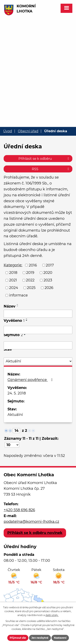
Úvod (8, 131)
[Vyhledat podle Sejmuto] (38, 345)
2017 (50, 265)
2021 (13, 280)
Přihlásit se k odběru (44, 159)
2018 (13, 273)
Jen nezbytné (40, 638)
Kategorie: (13, 265)
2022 (30, 280)
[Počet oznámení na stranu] (12, 445)
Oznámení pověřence (31, 380)
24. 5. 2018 (17, 393)
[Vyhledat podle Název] (38, 314)
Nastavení (60, 638)
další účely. (52, 615)
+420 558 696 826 (19, 510)
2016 (33, 265)
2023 (48, 280)
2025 (31, 288)
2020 (48, 273)
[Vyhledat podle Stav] (38, 361)
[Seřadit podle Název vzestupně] (18, 304)
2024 (14, 288)
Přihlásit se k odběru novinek (35, 533)
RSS (51, 169)
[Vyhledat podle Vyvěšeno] (38, 330)
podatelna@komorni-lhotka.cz (31, 522)
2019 (30, 273)
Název (10, 306)
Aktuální (15, 415)
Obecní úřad (28, 131)
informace (18, 295)
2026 (49, 288)
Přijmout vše (18, 638)
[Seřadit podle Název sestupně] (18, 306)
